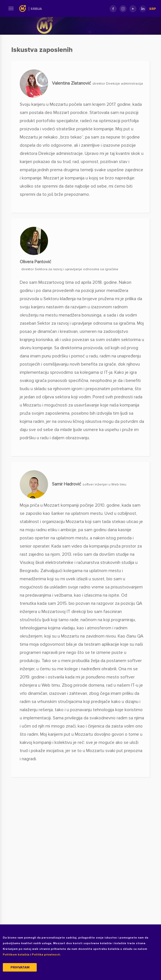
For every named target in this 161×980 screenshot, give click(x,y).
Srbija (36, 9)
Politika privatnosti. (46, 955)
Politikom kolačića (16, 955)
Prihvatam (20, 967)
